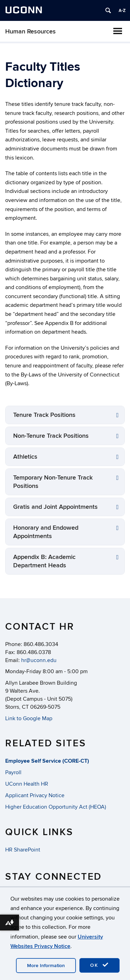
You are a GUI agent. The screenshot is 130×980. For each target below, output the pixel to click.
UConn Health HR (27, 784)
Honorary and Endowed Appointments (46, 532)
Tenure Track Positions (44, 415)
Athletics (25, 457)
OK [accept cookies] (99, 965)
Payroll (13, 772)
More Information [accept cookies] (46, 966)
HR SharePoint (23, 850)
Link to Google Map (29, 718)
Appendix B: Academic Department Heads (44, 561)
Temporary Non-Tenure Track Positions (53, 482)
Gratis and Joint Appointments (55, 507)
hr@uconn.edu (39, 660)
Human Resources (31, 32)
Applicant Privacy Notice (35, 795)
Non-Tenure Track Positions (51, 436)
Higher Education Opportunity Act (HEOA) (56, 807)
